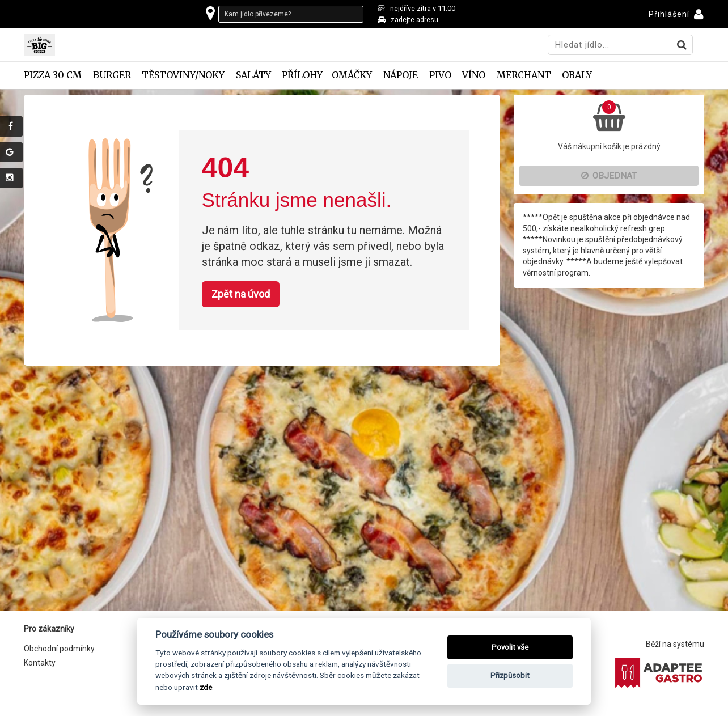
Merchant (524, 75)
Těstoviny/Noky (183, 75)
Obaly (577, 75)
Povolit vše (510, 647)
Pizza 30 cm (53, 75)
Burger (112, 75)
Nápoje (401, 75)
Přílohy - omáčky (327, 75)
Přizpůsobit (510, 675)
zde (206, 687)
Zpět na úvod (241, 294)
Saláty (253, 75)
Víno (474, 75)
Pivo (440, 75)
